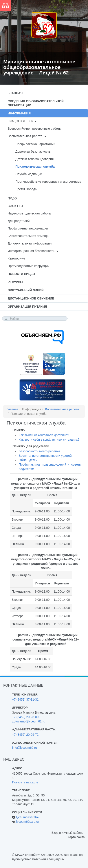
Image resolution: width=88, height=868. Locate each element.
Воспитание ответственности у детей (45, 456)
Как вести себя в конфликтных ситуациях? (49, 440)
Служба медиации (29, 174)
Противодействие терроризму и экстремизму (48, 182)
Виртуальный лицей (26, 290)
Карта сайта (76, 837)
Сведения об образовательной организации (36, 103)
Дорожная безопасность (33, 152)
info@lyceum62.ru (25, 748)
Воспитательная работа (25, 136)
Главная (15, 93)
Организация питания (27, 307)
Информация (19, 113)
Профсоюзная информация (28, 228)
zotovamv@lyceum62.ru (29, 721)
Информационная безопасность (31, 251)
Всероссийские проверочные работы (35, 129)
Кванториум (16, 258)
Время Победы (26, 189)
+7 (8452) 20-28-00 (25, 717)
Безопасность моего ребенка (39, 451)
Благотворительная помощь (28, 236)
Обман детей (28, 460)
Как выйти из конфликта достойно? (44, 435)
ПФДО (12, 198)
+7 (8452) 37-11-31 (25, 699)
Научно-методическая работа (29, 213)
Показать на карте (25, 782)
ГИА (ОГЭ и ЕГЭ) (20, 121)
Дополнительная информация (30, 243)
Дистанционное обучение (31, 298)
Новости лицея (21, 274)
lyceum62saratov (28, 817)
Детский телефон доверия (35, 159)
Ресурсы (15, 282)
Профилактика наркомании (35, 144)
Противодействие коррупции (29, 266)
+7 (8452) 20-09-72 (25, 735)
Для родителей (19, 221)
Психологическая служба (35, 167)
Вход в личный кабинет (68, 833)
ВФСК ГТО (15, 206)
